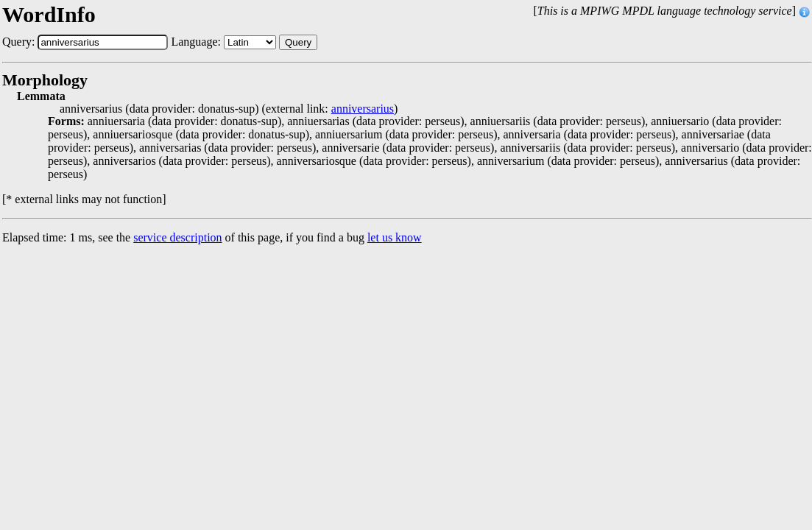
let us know (395, 237)
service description (177, 237)
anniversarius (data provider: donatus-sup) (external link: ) (229, 109)
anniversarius (363, 109)
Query (298, 42)
